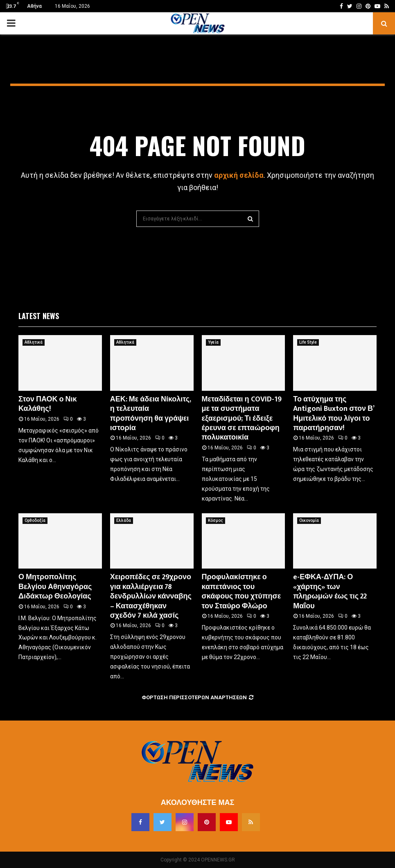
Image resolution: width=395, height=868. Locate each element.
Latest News (39, 316)
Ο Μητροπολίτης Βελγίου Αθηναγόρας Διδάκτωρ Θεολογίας (55, 587)
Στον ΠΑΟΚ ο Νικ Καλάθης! (48, 404)
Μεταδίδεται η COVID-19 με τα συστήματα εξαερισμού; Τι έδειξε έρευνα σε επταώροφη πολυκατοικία (242, 419)
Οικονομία (309, 520)
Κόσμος (216, 520)
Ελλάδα (124, 520)
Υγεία (213, 342)
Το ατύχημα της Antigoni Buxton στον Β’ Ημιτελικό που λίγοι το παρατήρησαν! (333, 414)
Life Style (308, 342)
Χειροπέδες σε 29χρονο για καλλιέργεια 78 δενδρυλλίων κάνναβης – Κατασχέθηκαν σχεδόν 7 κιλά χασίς (151, 596)
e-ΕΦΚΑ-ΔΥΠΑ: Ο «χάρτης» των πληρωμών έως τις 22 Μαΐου (330, 592)
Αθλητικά (34, 342)
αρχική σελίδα (239, 175)
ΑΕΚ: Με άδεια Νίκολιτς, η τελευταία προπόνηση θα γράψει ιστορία (150, 414)
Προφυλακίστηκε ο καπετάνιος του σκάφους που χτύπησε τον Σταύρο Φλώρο (242, 592)
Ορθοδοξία (35, 520)
